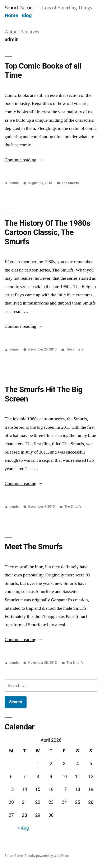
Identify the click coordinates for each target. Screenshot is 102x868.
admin (14, 183)
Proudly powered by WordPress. (47, 856)
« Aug (23, 828)
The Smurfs (70, 183)
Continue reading (24, 160)
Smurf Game (19, 8)
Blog (27, 15)
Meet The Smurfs (34, 547)
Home (11, 15)
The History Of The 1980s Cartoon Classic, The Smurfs (47, 232)
